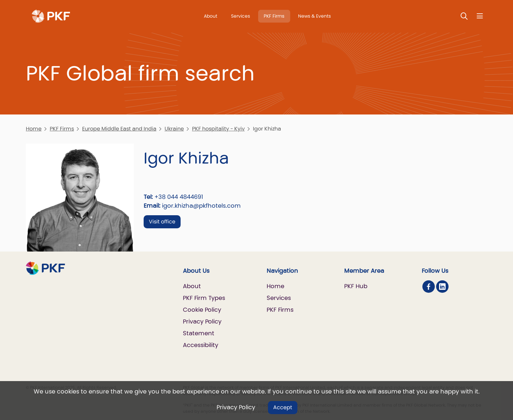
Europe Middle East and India (119, 129)
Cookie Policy (202, 310)
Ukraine (174, 129)
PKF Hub (356, 286)
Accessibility (201, 345)
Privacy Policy (236, 407)
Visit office (162, 222)
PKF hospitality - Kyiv (218, 129)
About (211, 16)
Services (240, 16)
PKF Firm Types (204, 298)
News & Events (314, 16)
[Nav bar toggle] (480, 16)
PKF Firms (274, 16)
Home (34, 129)
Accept (283, 407)
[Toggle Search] (464, 16)
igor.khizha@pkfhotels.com (201, 206)
